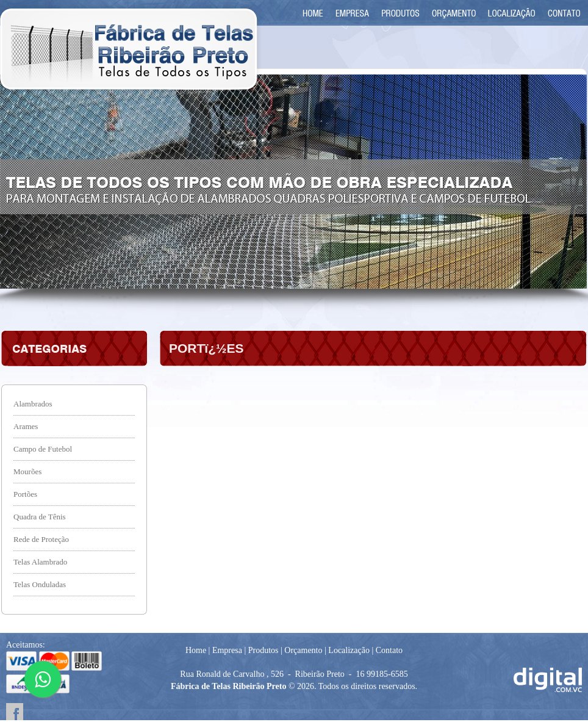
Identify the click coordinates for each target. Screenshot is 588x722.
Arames (26, 426)
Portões (25, 494)
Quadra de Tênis (40, 517)
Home (196, 650)
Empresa (227, 650)
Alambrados (33, 404)
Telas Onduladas (40, 584)
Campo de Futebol (43, 449)
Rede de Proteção (41, 539)
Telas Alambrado (40, 562)
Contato (389, 650)
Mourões (27, 471)
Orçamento (303, 650)
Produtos (264, 650)
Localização (349, 650)
